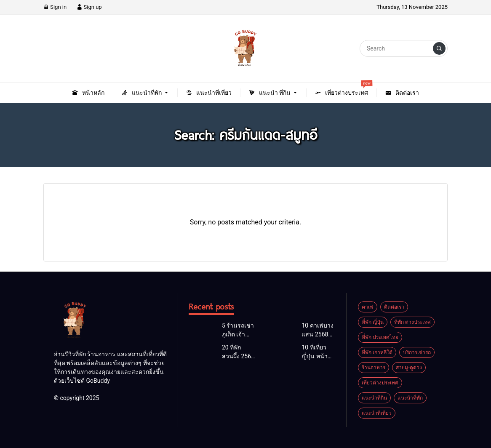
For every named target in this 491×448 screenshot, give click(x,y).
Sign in (55, 7)
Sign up (89, 7)
